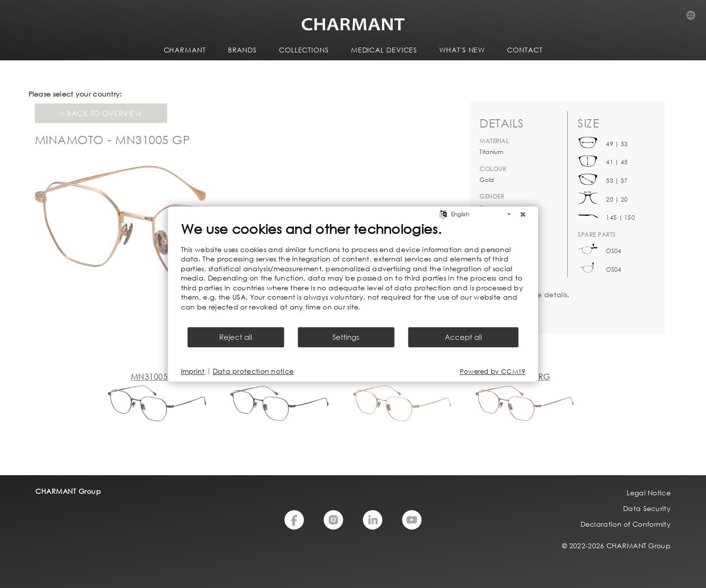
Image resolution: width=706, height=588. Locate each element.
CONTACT (525, 50)
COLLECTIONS (304, 50)
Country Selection (694, 18)
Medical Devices (384, 50)
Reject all (236, 337)
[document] (353, 273)
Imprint (193, 371)
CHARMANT (185, 50)
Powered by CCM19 (493, 371)
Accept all (463, 337)
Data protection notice (253, 371)
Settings (346, 337)
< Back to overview (101, 113)
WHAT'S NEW (462, 50)
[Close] (523, 214)
